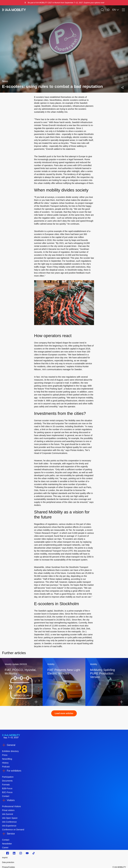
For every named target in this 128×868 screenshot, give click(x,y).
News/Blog (7, 759)
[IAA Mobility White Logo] (14, 10)
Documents (7, 781)
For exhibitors (14, 771)
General (11, 745)
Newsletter (7, 844)
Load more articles (64, 713)
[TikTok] (34, 853)
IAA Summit (7, 814)
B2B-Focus (7, 788)
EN (116, 10)
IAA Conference (9, 822)
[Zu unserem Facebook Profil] (8, 853)
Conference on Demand (13, 830)
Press (5, 755)
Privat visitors (8, 810)
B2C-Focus (7, 792)
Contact (6, 796)
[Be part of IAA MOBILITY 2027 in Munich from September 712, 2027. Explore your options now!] (64, 3)
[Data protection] (45, 862)
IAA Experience (9, 826)
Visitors (11, 800)
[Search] (102, 10)
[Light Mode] (108, 10)
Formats (6, 785)
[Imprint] (45, 858)
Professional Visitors (12, 806)
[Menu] (123, 10)
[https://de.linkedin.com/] (14, 853)
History (5, 763)
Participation (8, 777)
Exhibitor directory (10, 751)
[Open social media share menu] (122, 88)
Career (5, 848)
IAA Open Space (10, 818)
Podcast (6, 767)
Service (11, 834)
